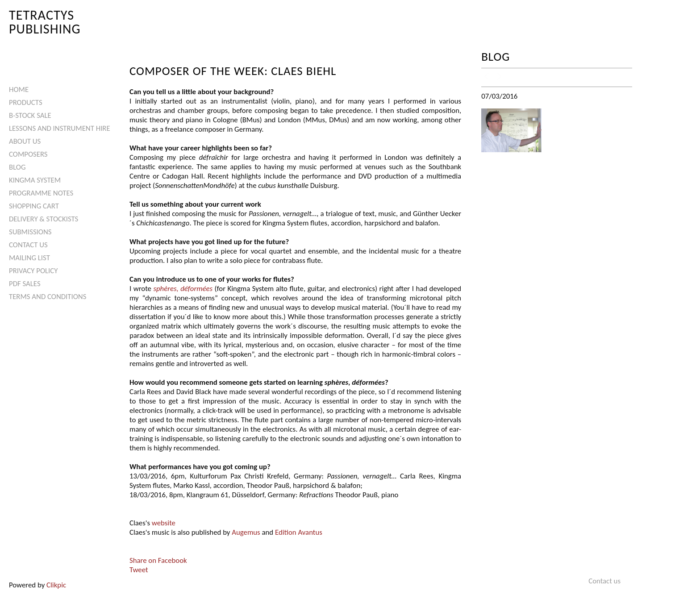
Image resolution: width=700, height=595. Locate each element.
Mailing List (29, 258)
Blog (17, 167)
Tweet (139, 570)
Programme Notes (41, 193)
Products (26, 102)
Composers (28, 154)
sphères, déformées (183, 289)
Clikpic (56, 585)
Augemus (246, 532)
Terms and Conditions (48, 297)
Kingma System (35, 180)
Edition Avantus (299, 532)
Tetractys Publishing (45, 22)
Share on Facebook (158, 560)
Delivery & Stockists (44, 219)
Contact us (28, 245)
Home (19, 89)
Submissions (30, 232)
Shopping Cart (34, 206)
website (164, 523)
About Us (25, 141)
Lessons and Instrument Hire (60, 128)
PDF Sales (25, 284)
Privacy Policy (33, 271)
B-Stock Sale (30, 115)
